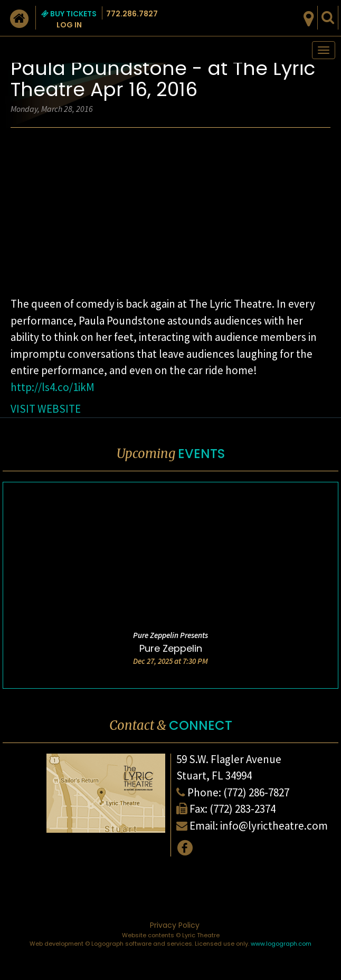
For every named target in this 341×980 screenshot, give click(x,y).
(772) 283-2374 (243, 809)
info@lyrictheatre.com (274, 826)
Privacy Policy (175, 925)
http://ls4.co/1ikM (53, 387)
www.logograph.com (281, 944)
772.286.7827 (132, 14)
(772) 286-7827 (256, 792)
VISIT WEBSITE (46, 409)
